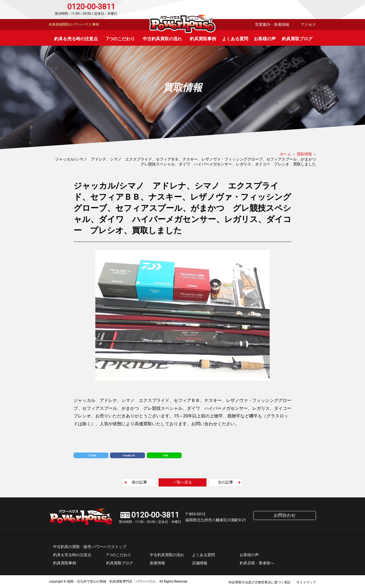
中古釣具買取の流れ (162, 39)
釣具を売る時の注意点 (76, 39)
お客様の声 (265, 39)
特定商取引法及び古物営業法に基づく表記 (260, 582)
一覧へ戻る (182, 482)
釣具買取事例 (203, 39)
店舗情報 (200, 563)
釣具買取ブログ (297, 39)
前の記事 (139, 482)
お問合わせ (293, 10)
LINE (165, 455)
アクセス (308, 24)
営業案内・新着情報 (272, 24)
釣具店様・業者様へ (257, 563)
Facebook (129, 455)
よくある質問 (235, 39)
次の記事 (226, 482)
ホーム (285, 154)
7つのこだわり (121, 39)
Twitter (92, 455)
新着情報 (157, 563)
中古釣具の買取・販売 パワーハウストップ (90, 547)
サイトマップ (306, 582)
